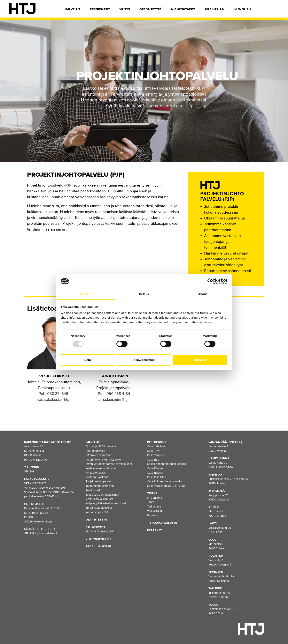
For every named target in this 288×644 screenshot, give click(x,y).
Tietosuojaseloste (162, 523)
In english (242, 9)
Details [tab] (144, 294)
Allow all (200, 360)
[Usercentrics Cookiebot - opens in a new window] (210, 281)
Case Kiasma (155, 468)
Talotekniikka (94, 490)
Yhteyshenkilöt (98, 539)
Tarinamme (154, 507)
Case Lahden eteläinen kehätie (166, 464)
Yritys (125, 9)
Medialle (152, 515)
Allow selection (144, 360)
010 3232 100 (39, 460)
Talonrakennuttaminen (100, 486)
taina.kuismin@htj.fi (114, 400)
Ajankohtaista (183, 9)
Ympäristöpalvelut (97, 512)
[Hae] (276, 10)
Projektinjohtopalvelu (99, 481)
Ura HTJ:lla (214, 9)
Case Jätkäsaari (157, 446)
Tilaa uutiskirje (98, 546)
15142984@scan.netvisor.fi (41, 533)
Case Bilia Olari (156, 477)
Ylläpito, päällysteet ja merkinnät (106, 503)
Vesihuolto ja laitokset (99, 499)
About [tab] (203, 294)
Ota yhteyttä (150, 9)
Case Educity (155, 473)
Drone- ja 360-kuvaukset (101, 446)
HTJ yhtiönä (155, 498)
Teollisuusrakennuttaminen (102, 495)
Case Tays (154, 451)
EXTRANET (155, 530)
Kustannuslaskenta (97, 477)
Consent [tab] (86, 294)
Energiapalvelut (95, 451)
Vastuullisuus (155, 511)
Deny (88, 360)
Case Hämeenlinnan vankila (164, 481)
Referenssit (100, 9)
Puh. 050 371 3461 (54, 394)
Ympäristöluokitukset (99, 508)
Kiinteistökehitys (96, 473)
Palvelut (73, 9)
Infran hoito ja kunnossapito (103, 460)
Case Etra (153, 460)
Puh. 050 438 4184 (114, 394)
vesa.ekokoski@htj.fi (54, 400)
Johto (151, 502)
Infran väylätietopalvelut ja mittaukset (109, 464)
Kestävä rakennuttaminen (101, 468)
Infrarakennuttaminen (99, 455)
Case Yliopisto (156, 455)
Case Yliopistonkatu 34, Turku (166, 486)
